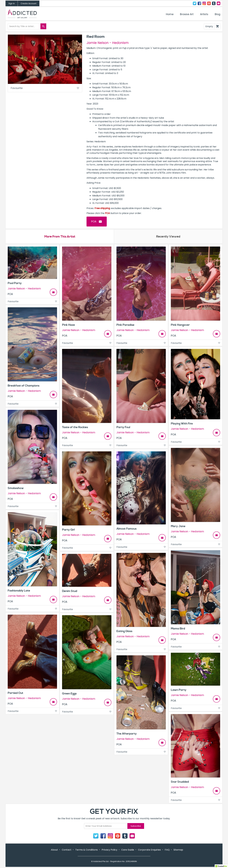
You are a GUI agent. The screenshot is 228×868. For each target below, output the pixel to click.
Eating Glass (124, 631)
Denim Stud (70, 591)
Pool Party (15, 283)
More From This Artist (60, 237)
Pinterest (209, 3)
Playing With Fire (182, 424)
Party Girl (68, 530)
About (54, 850)
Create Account (29, 4)
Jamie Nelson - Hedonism (108, 43)
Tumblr (214, 3)
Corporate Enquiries (149, 850)
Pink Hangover (180, 325)
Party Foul (123, 427)
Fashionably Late (19, 591)
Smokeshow (16, 488)
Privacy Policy (109, 850)
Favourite (45, 88)
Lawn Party (179, 690)
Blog (218, 14)
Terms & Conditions (87, 850)
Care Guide (128, 850)
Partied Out (15, 693)
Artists (204, 14)
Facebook (199, 3)
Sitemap (178, 850)
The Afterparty (127, 734)
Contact (219, 3)
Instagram (204, 3)
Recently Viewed (168, 237)
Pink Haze (68, 325)
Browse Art (187, 14)
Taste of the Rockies (75, 427)
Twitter (195, 3)
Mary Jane (178, 526)
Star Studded (180, 782)
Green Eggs (69, 694)
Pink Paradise (125, 325)
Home (170, 14)
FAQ (167, 850)
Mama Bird (178, 629)
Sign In (12, 4)
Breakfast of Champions (24, 386)
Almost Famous (127, 529)
